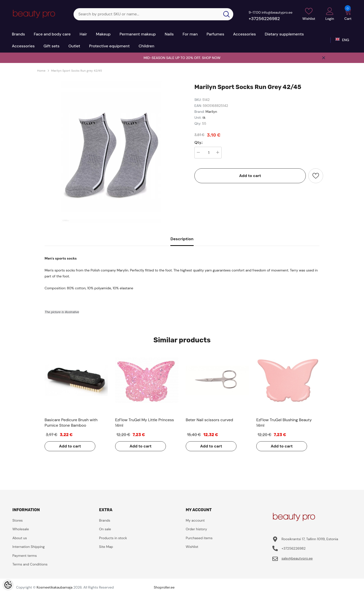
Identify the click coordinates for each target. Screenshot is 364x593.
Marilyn (211, 112)
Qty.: (199, 143)
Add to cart (250, 176)
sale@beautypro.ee (297, 558)
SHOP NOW (211, 58)
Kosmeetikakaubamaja (55, 587)
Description (182, 239)
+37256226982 (264, 19)
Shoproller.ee (164, 587)
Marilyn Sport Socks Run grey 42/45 (77, 71)
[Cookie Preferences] (8, 585)
